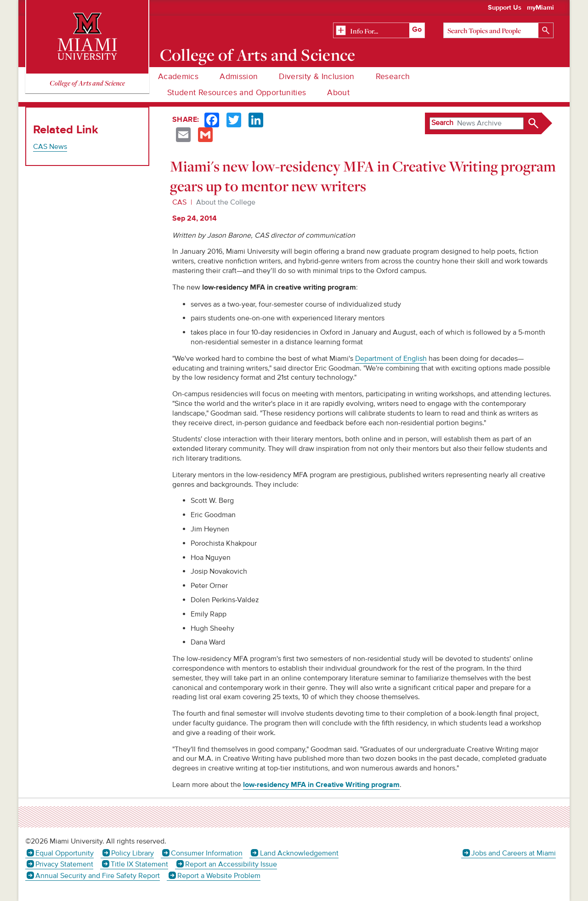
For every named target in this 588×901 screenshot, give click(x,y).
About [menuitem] (338, 93)
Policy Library (133, 853)
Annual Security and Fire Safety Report (98, 876)
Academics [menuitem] (178, 77)
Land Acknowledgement (299, 853)
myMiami (540, 8)
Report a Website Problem (219, 876)
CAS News (50, 147)
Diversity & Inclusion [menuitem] (317, 77)
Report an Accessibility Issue (231, 864)
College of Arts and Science (258, 55)
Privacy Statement (64, 864)
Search (442, 123)
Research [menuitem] (393, 77)
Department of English (391, 359)
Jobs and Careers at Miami (514, 853)
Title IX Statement (139, 864)
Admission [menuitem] (239, 77)
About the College (226, 202)
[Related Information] (379, 31)
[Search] (498, 30)
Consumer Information (207, 853)
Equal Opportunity (65, 853)
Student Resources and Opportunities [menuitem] (237, 93)
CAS (179, 202)
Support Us (505, 8)
